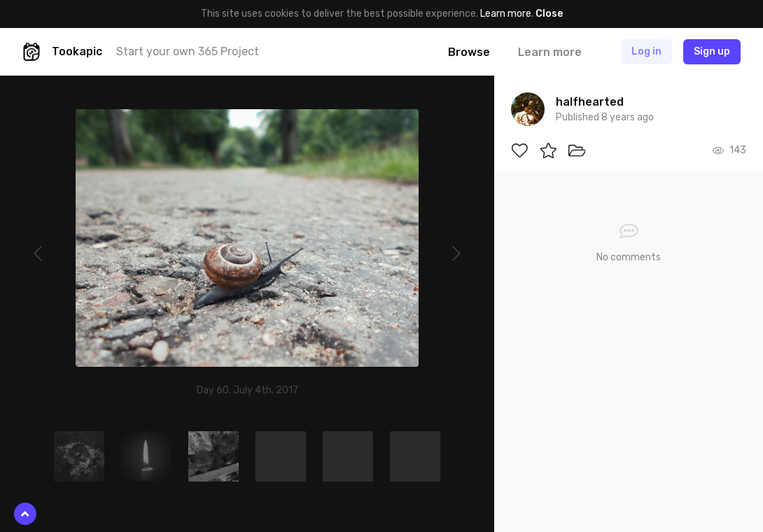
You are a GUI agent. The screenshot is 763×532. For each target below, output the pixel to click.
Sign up (712, 51)
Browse (469, 52)
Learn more (506, 14)
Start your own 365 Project (188, 51)
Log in (646, 51)
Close (549, 14)
